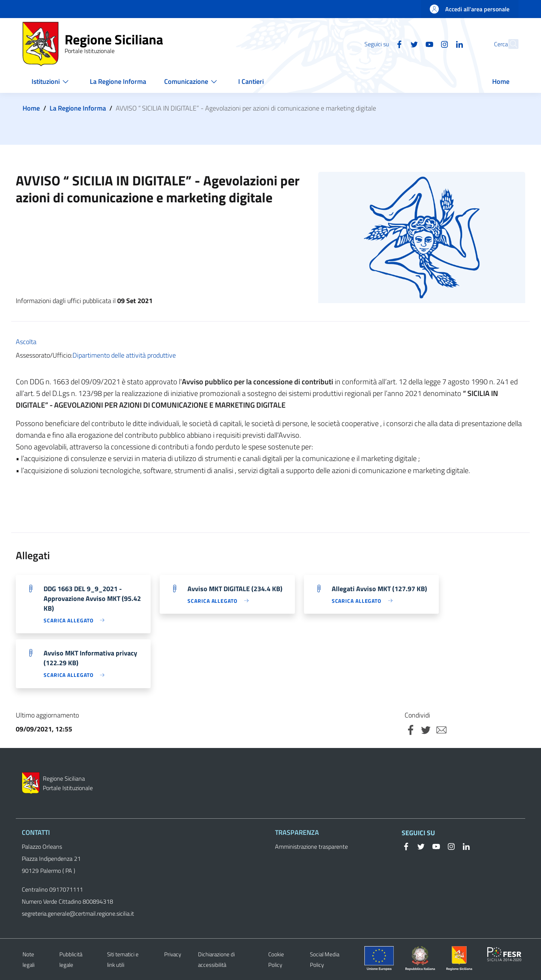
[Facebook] (383, 44)
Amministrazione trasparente (311, 847)
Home (31, 108)
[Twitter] (398, 44)
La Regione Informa (78, 108)
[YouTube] (413, 44)
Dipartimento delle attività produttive (124, 355)
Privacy (173, 954)
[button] (509, 44)
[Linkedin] (443, 44)
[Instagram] (428, 44)
